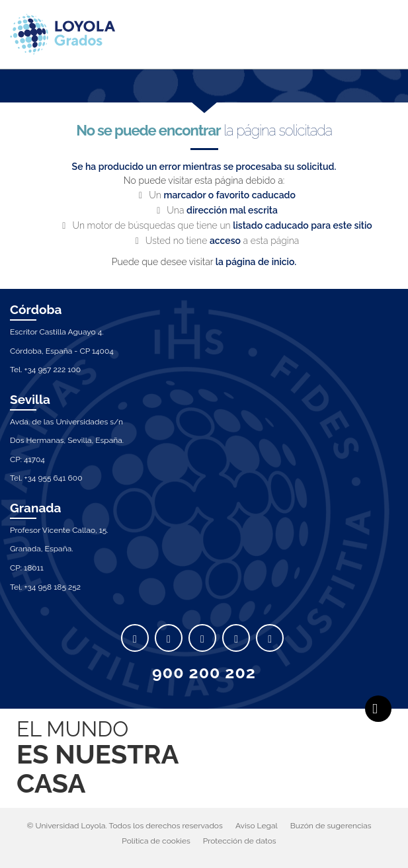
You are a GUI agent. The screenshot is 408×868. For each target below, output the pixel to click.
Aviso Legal (257, 826)
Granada (36, 508)
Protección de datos (240, 841)
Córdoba (36, 309)
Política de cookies (156, 841)
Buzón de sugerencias (331, 826)
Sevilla (30, 399)
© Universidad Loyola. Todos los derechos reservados (125, 826)
